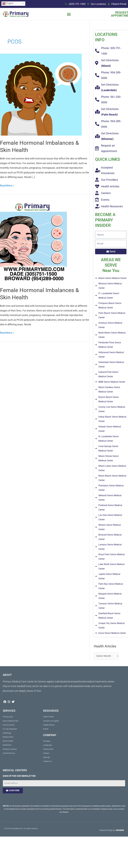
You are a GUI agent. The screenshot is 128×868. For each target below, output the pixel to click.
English (8, 4)
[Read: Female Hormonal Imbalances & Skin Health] (41, 95)
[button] (69, 14)
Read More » (7, 185)
